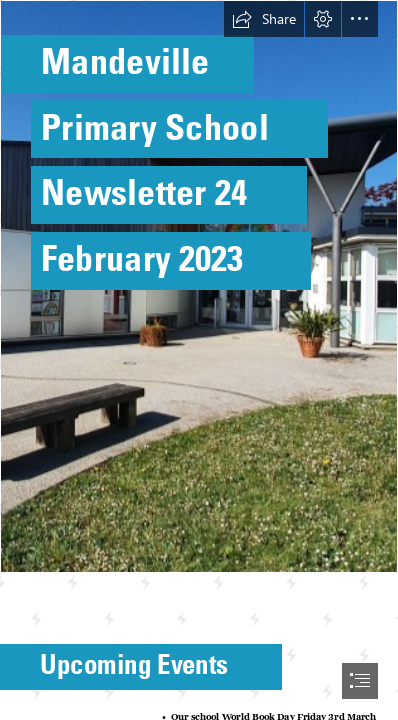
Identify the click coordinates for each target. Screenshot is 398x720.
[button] (264, 19)
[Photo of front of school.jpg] (199, 286)
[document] (199, 360)
